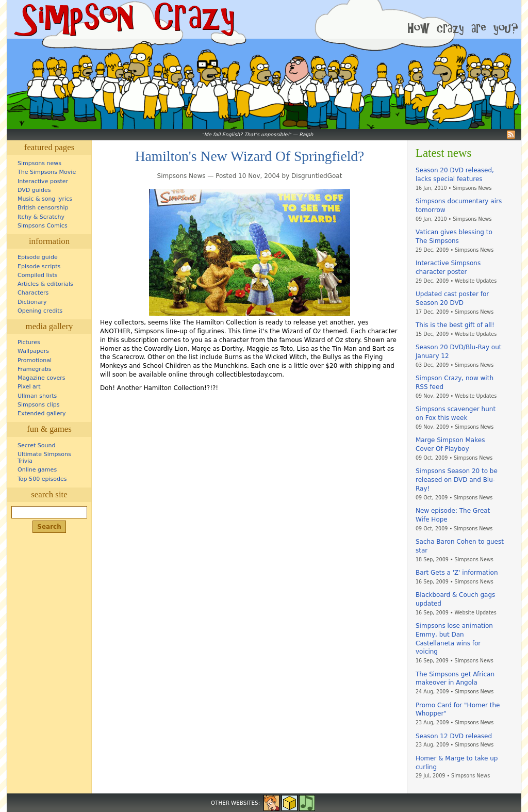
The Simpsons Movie (47, 172)
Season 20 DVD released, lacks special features (455, 175)
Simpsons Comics (43, 226)
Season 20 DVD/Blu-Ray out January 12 (458, 352)
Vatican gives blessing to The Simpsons (454, 237)
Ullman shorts (37, 396)
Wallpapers (33, 351)
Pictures (29, 342)
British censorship (43, 208)
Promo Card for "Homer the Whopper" (458, 710)
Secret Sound (37, 445)
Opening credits (40, 311)
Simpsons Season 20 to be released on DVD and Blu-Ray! (457, 480)
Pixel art (29, 387)
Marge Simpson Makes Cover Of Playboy (450, 444)
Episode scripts (39, 266)
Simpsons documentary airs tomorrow (459, 206)
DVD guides (34, 190)
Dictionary (32, 302)
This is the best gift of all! (455, 325)
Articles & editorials (45, 284)
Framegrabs (34, 369)
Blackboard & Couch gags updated (455, 599)
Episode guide (38, 257)
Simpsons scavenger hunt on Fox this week (456, 413)
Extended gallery (42, 413)
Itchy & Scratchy (41, 217)
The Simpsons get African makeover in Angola (455, 679)
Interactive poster (43, 181)
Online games (37, 470)
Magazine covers (42, 378)
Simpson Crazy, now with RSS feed (455, 383)
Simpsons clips (39, 405)
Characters (33, 293)
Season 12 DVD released (454, 736)
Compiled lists (38, 275)
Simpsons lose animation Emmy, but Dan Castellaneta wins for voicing (454, 639)
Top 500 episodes (42, 479)
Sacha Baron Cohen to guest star (460, 546)
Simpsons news (39, 163)
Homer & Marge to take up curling (457, 763)
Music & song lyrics (45, 199)
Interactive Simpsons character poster (448, 267)
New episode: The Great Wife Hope (453, 515)
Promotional (35, 360)
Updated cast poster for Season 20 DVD (452, 298)
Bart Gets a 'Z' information (457, 573)
